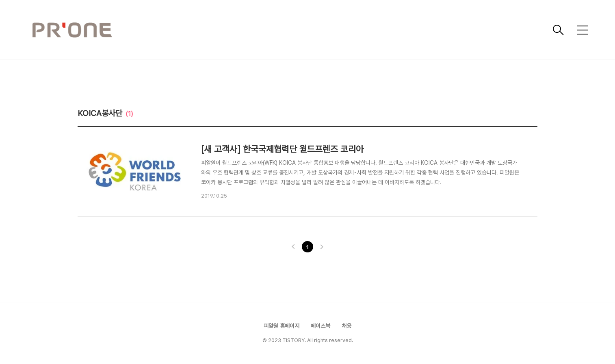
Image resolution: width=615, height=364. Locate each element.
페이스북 (320, 326)
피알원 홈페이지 (282, 326)
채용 (346, 326)
